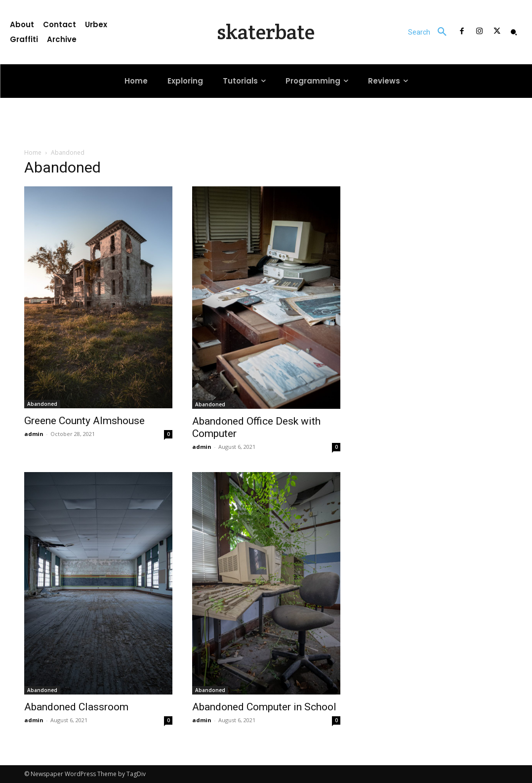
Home (33, 152)
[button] (431, 32)
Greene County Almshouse (84, 421)
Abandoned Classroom (76, 707)
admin (34, 434)
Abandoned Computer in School (264, 707)
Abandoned (42, 404)
